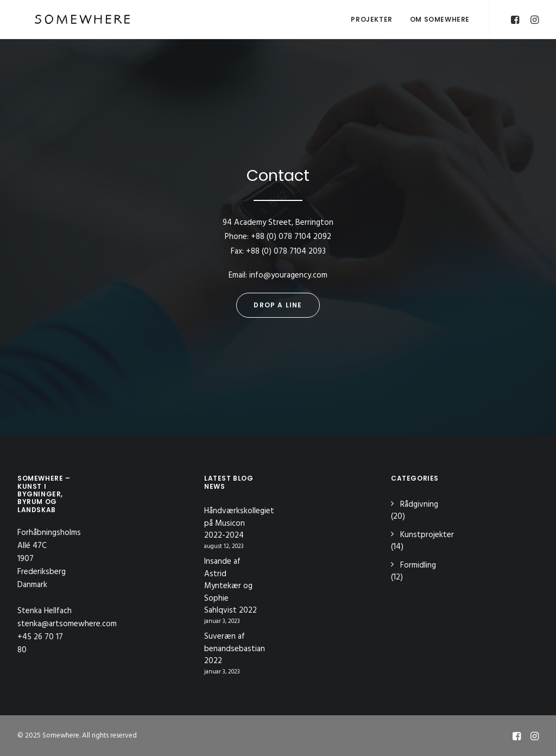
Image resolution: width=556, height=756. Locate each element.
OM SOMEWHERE (440, 19)
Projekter (371, 19)
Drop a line (278, 305)
